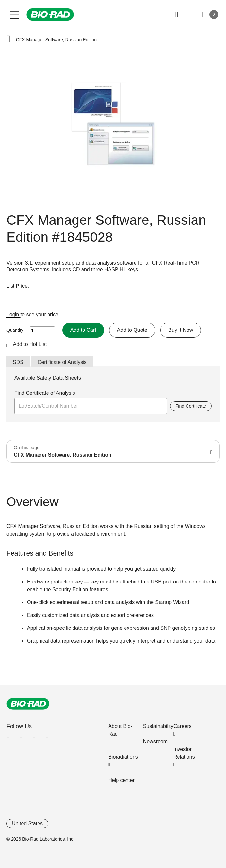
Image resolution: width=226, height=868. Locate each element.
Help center (121, 780)
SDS (18, 362)
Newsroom (155, 741)
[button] (8, 40)
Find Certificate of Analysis (45, 393)
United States (27, 823)
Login (13, 315)
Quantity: (16, 330)
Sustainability (158, 726)
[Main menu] (15, 14)
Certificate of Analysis (62, 362)
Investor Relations (184, 753)
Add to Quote (132, 330)
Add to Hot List (30, 344)
